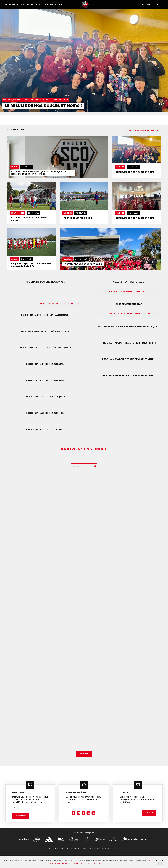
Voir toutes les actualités (143, 130)
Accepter (160, 860)
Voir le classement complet (129, 292)
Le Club (14, 167)
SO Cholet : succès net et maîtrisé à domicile (29, 219)
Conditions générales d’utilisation (93, 863)
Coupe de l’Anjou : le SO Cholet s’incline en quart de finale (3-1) (31, 265)
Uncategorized (18, 213)
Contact (58, 5)
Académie (120, 167)
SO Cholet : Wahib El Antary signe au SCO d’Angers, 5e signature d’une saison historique (39, 173)
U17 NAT (27, 5)
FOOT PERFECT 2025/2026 (42, 5)
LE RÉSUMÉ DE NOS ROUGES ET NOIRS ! (136, 172)
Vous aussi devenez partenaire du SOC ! (101, 847)
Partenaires (148, 5)
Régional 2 (17, 5)
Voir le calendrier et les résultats (60, 303)
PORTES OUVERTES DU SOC (78, 218)
